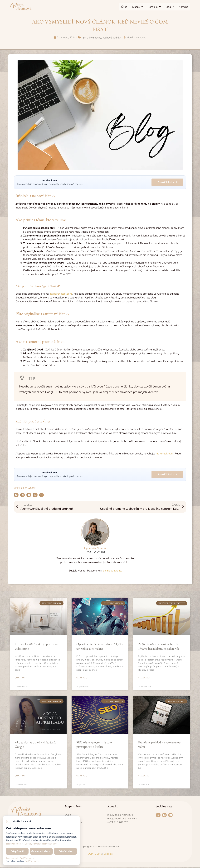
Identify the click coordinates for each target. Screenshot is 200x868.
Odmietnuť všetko (41, 851)
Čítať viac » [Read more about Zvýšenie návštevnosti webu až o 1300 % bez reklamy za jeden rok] (144, 678)
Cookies (108, 854)
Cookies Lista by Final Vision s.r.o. (20, 858)
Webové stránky (112, 38)
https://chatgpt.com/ (61, 293)
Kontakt (183, 7)
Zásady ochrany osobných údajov (43, 844)
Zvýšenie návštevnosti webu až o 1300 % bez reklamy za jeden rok (159, 646)
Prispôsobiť (17, 851)
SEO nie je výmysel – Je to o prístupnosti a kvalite (94, 745)
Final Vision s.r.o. (32, 861)
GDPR (98, 854)
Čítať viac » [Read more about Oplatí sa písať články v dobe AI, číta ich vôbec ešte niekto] (83, 678)
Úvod (124, 7)
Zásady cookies (14, 844)
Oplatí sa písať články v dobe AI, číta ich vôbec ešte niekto (100, 646)
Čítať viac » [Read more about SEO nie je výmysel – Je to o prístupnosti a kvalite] (83, 776)
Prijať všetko (66, 851)
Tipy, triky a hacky (91, 38)
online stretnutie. (112, 571)
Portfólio (154, 7)
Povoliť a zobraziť (167, 182)
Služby (138, 7)
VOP (90, 854)
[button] (138, 7)
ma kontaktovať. (165, 453)
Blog (170, 7)
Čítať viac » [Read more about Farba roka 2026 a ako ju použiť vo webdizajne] (21, 678)
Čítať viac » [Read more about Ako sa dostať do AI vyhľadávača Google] (21, 776)
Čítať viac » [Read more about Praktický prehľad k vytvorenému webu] (144, 776)
